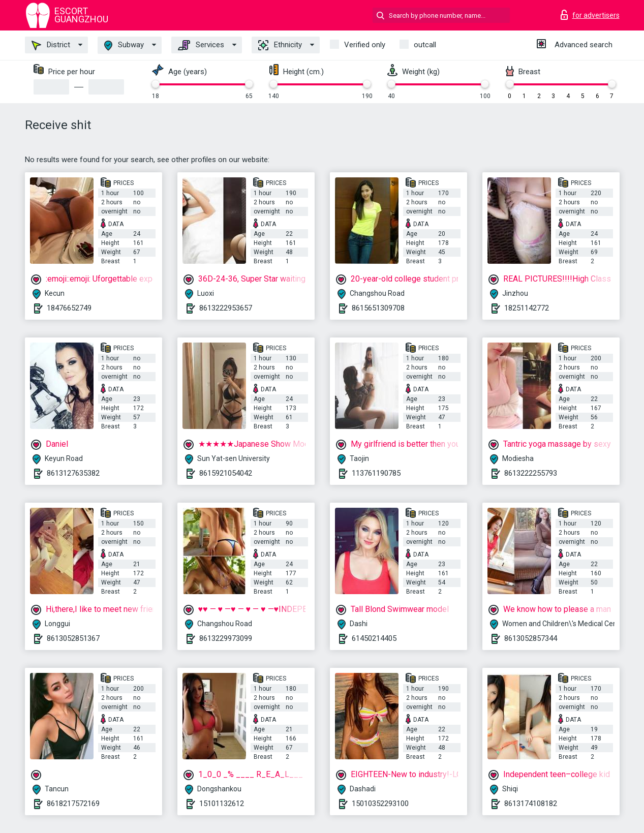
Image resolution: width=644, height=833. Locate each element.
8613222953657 (226, 308)
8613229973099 (226, 638)
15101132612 (222, 804)
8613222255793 (531, 473)
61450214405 (374, 638)
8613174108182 (531, 804)
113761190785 (376, 473)
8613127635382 (73, 473)
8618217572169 (73, 804)
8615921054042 (226, 473)
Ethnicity (280, 45)
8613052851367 (73, 638)
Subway (124, 45)
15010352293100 (380, 804)
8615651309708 (378, 308)
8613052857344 (531, 638)
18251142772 (527, 308)
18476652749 (69, 308)
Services (201, 45)
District (51, 45)
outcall (425, 45)
